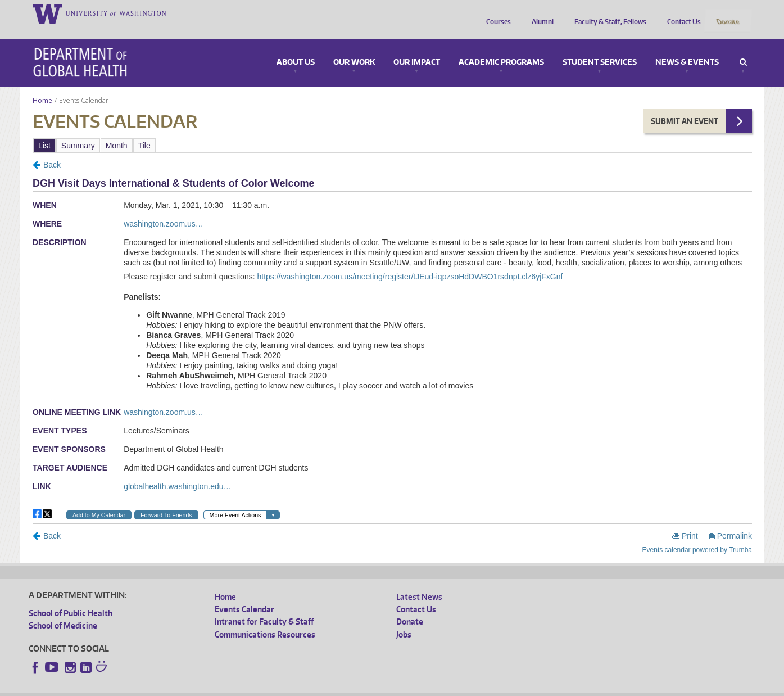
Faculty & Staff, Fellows (608, 13)
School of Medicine (63, 611)
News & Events (687, 47)
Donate (728, 13)
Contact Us (681, 13)
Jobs (404, 619)
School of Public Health (71, 598)
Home (42, 85)
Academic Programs (501, 47)
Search (743, 47)
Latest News (419, 582)
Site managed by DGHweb (290, 687)
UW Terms (223, 687)
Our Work (354, 47)
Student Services (600, 47)
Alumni (540, 13)
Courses (496, 13)
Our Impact (417, 47)
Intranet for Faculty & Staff (264, 607)
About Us (296, 47)
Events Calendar (244, 595)
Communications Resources (265, 619)
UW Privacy (178, 687)
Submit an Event (685, 106)
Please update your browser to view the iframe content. (392, 130)
